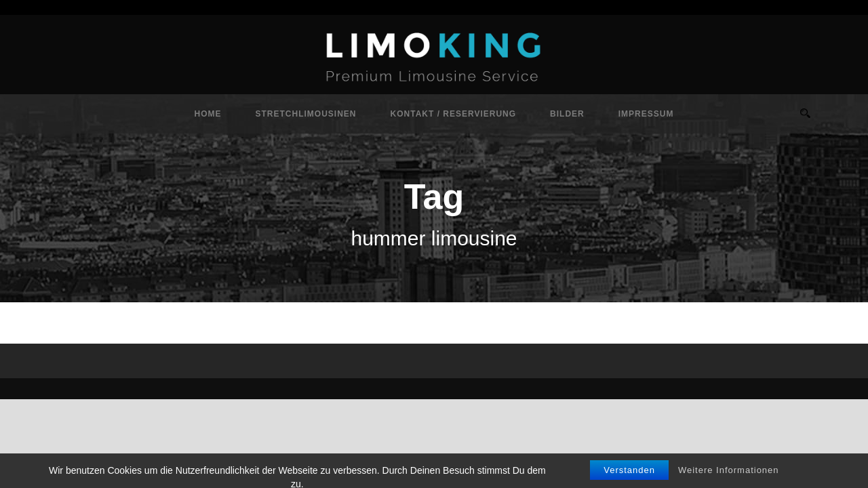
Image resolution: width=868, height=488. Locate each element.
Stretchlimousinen (306, 114)
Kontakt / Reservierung (454, 114)
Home (208, 114)
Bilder (567, 114)
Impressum (646, 114)
